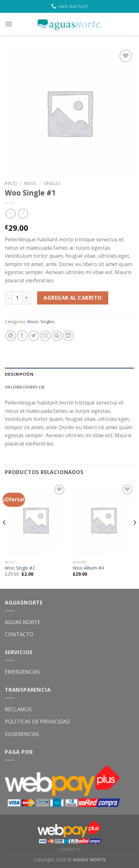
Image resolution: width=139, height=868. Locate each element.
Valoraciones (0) (25, 387)
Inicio (11, 183)
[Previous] (4, 535)
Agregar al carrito (73, 298)
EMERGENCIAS (22, 672)
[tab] (69, 374)
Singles (52, 183)
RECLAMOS (18, 709)
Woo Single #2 (20, 568)
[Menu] (9, 24)
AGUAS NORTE (23, 622)
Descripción (19, 374)
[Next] (135, 535)
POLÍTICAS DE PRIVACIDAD (37, 722)
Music (30, 183)
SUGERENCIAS (22, 734)
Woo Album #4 (88, 568)
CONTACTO (19, 634)
